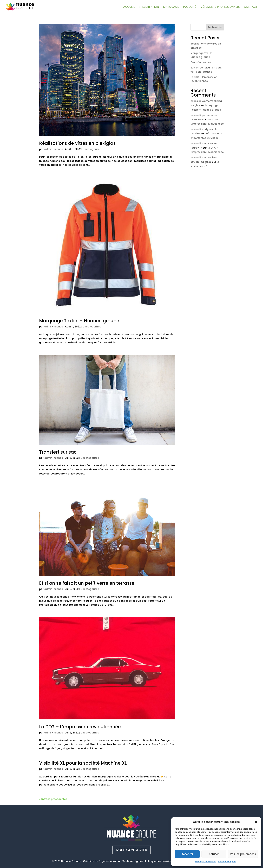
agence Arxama (110, 861)
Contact (251, 7)
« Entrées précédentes (53, 799)
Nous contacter (131, 850)
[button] (256, 822)
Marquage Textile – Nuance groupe (79, 321)
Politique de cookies (206, 862)
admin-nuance (54, 149)
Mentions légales (227, 862)
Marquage (171, 7)
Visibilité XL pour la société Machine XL (83, 763)
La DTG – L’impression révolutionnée (80, 727)
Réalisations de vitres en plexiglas (77, 143)
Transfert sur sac (58, 452)
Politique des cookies (158, 861)
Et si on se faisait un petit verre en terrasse (87, 583)
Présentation (149, 7)
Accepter (187, 854)
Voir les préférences (243, 854)
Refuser (214, 854)
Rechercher (215, 27)
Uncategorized (92, 149)
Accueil (129, 7)
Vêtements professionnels (220, 7)
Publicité (190, 7)
